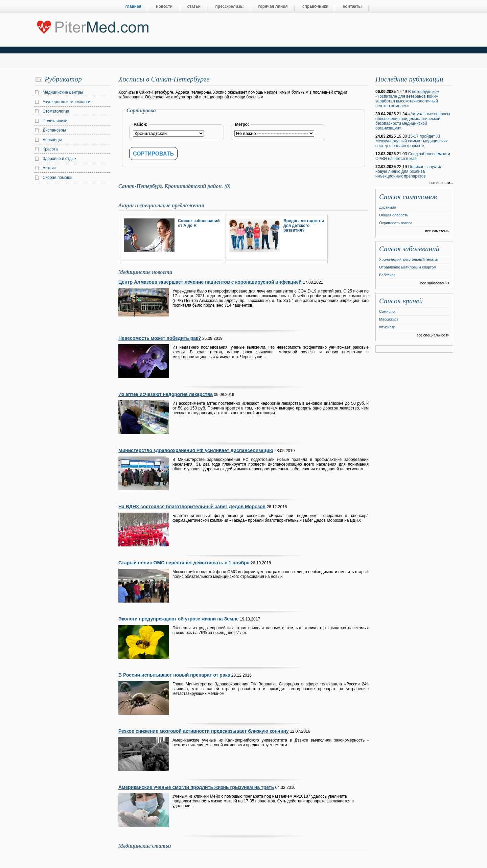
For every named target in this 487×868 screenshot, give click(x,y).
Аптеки (49, 168)
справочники (315, 6)
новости (164, 6)
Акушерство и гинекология (68, 102)
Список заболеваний (409, 249)
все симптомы (437, 231)
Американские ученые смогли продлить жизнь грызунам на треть (196, 787)
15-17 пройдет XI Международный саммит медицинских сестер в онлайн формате (412, 141)
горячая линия (273, 6)
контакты (352, 6)
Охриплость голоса (396, 223)
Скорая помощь (57, 178)
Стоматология (56, 111)
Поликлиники (55, 121)
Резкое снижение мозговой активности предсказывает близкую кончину (204, 731)
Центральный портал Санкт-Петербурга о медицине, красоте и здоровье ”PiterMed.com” (92, 26)
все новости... (441, 183)
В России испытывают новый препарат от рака (174, 675)
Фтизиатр (387, 327)
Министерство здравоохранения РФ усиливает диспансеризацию (196, 450)
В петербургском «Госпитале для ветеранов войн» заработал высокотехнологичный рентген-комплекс (407, 99)
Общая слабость (394, 215)
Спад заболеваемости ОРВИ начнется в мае (413, 156)
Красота (50, 149)
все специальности (433, 335)
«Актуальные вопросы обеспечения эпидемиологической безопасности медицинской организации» (413, 121)
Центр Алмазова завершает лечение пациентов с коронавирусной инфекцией (210, 282)
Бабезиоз (387, 275)
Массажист (389, 319)
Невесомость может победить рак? (160, 338)
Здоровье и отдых (60, 159)
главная (133, 6)
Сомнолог (388, 311)
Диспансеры (54, 130)
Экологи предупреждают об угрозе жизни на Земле (179, 619)
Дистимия (388, 207)
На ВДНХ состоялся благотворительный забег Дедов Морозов (192, 507)
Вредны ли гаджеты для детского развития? (304, 226)
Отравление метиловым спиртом (408, 267)
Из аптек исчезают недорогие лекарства (166, 394)
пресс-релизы (230, 6)
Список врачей (401, 301)
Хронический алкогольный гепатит (409, 259)
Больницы (52, 140)
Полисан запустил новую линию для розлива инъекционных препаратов (409, 171)
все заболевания (435, 283)
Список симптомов (408, 197)
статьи (194, 6)
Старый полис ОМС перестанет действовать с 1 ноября (184, 563)
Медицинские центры (63, 92)
